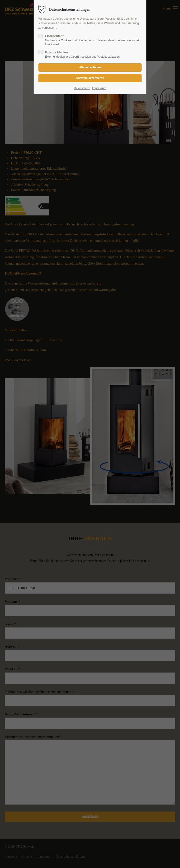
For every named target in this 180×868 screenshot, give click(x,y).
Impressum (99, 88)
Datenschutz (82, 88)
